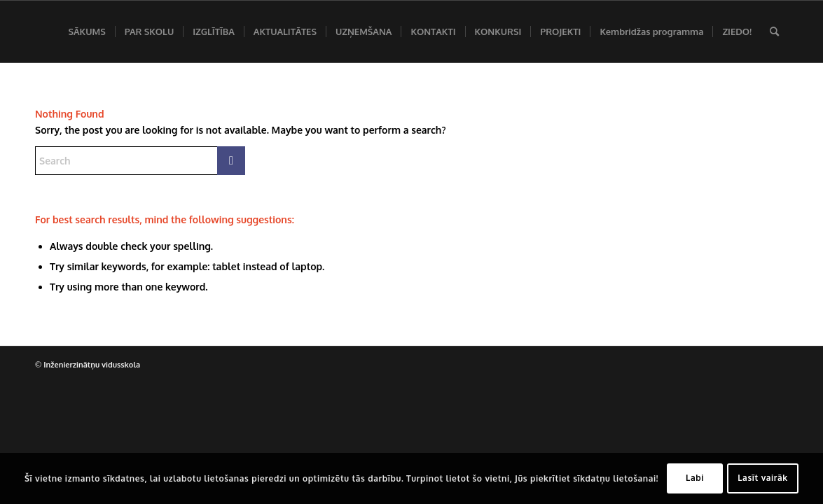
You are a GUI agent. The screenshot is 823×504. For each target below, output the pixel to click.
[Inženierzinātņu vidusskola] (39, 31)
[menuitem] (87, 31)
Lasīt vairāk (763, 478)
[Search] (774, 31)
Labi (695, 478)
